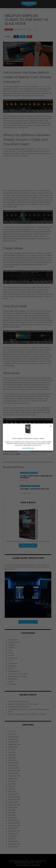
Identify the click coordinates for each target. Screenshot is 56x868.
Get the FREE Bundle (28, 448)
